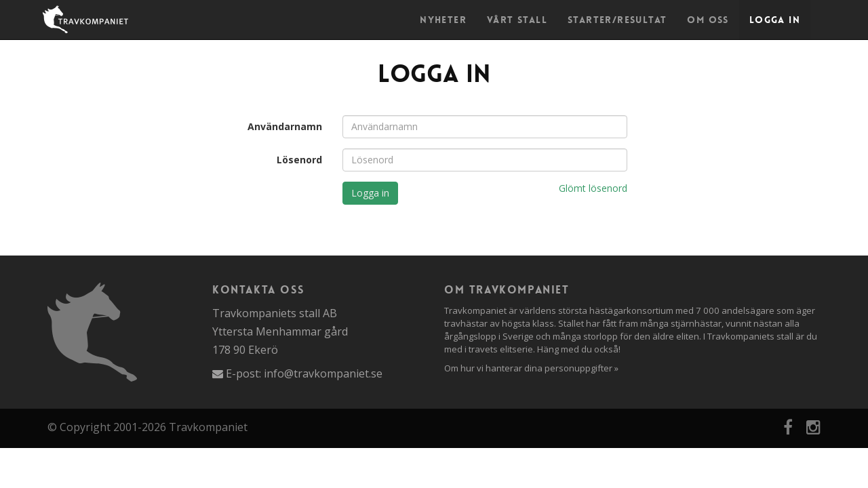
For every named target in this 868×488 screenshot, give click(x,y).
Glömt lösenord (593, 188)
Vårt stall (517, 20)
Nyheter (443, 20)
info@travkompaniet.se (323, 373)
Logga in (775, 20)
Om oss (708, 20)
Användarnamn (285, 126)
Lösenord (299, 160)
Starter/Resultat (617, 20)
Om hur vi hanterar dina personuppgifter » (531, 368)
